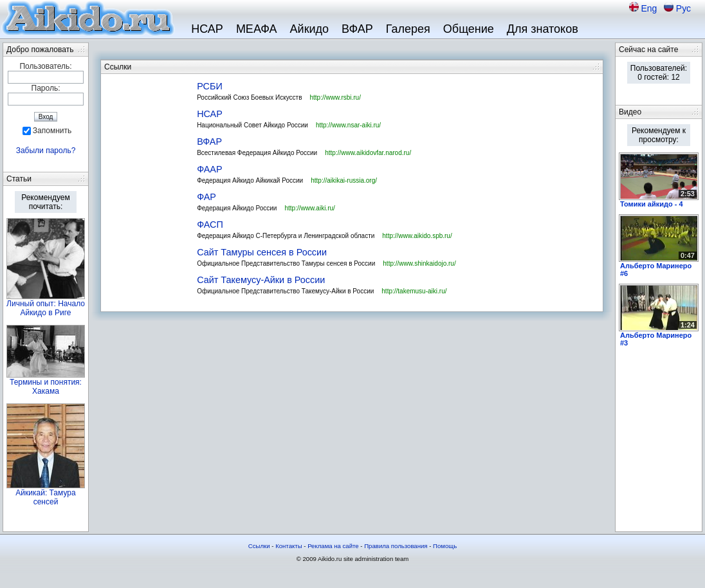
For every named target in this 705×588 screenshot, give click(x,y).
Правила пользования (396, 546)
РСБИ (210, 86)
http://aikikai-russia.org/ (344, 180)
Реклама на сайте (333, 546)
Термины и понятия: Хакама (46, 387)
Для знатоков (543, 29)
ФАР (206, 197)
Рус (683, 8)
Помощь (445, 546)
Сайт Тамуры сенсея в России (262, 252)
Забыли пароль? (46, 151)
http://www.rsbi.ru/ (335, 97)
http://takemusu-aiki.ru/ (414, 291)
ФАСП (210, 225)
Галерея (408, 29)
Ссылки (259, 546)
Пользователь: (45, 66)
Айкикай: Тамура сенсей (45, 497)
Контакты (288, 546)
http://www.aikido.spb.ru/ (417, 236)
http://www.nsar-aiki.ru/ (348, 125)
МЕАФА (257, 29)
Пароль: (46, 88)
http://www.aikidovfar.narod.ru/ (368, 153)
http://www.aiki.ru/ (309, 208)
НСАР (207, 29)
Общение (469, 29)
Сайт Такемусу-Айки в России (261, 280)
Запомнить (52, 131)
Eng (650, 8)
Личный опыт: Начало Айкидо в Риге (46, 308)
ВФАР (357, 29)
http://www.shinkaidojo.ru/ (419, 263)
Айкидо (310, 29)
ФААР (209, 169)
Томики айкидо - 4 (652, 204)
